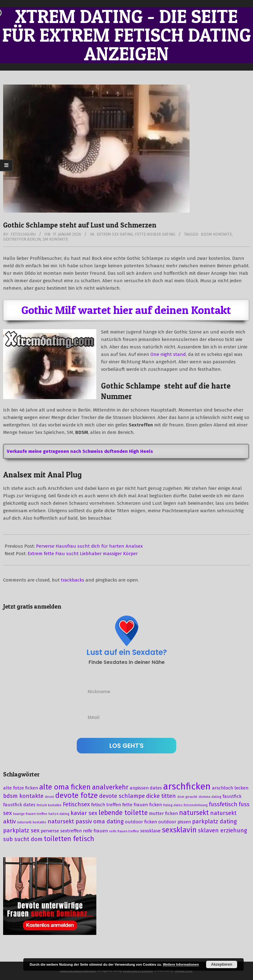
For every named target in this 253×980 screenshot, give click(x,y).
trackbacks (73, 580)
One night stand (168, 354)
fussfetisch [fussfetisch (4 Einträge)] (223, 804)
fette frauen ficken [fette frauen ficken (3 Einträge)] (142, 805)
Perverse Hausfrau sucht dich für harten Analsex (89, 546)
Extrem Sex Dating (115, 234)
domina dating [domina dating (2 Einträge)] (210, 797)
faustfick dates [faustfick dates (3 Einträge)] (19, 805)
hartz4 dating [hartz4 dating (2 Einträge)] (59, 814)
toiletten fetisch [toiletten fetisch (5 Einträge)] (69, 839)
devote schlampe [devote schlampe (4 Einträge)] (122, 796)
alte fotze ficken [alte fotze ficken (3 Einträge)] (21, 788)
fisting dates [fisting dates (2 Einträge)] (173, 805)
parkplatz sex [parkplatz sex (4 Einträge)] (21, 830)
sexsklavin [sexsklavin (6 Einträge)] (179, 830)
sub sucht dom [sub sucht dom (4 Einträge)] (23, 839)
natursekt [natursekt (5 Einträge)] (194, 813)
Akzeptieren (222, 964)
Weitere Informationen (181, 964)
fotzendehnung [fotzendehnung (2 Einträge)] (196, 805)
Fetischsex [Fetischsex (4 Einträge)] (76, 804)
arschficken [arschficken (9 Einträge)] (187, 787)
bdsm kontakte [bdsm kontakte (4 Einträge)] (23, 796)
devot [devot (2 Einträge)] (49, 797)
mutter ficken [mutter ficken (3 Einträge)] (163, 813)
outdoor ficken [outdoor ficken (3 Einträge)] (141, 822)
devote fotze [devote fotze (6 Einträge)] (77, 795)
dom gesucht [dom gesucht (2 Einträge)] (187, 797)
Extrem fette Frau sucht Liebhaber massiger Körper (83, 554)
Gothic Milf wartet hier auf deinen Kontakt (126, 310)
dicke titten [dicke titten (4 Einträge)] (161, 796)
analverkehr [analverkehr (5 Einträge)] (110, 787)
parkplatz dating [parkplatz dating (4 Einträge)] (214, 821)
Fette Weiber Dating (155, 234)
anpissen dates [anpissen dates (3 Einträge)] (146, 788)
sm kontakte (55, 239)
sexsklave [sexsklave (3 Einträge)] (150, 831)
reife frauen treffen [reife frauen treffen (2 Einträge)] (124, 831)
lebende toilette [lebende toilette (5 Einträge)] (123, 813)
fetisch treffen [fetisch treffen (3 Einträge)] (106, 805)
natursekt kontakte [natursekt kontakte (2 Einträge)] (32, 822)
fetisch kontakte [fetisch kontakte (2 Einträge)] (49, 805)
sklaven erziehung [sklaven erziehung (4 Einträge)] (223, 830)
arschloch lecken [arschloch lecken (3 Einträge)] (230, 788)
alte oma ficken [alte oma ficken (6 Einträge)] (65, 787)
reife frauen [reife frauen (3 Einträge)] (95, 831)
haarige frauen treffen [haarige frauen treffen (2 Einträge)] (30, 814)
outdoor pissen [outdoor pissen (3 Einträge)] (175, 822)
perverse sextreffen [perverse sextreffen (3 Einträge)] (61, 831)
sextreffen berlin (22, 239)
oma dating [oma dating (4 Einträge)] (108, 821)
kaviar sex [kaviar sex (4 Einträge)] (84, 813)
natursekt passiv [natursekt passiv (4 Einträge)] (70, 821)
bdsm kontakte (216, 234)
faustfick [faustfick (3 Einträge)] (232, 796)
